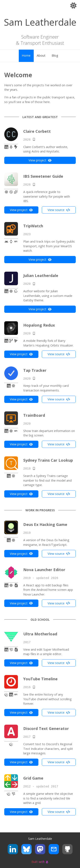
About (41, 55)
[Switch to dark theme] (73, 6)
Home (26, 55)
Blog (55, 55)
